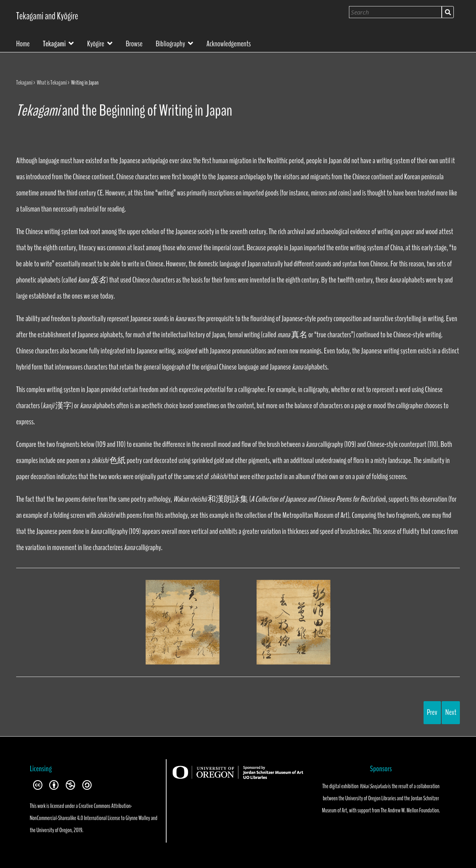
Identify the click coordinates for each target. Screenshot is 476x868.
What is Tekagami (52, 83)
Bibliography (170, 43)
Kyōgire (96, 43)
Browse (134, 43)
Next (451, 712)
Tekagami (54, 43)
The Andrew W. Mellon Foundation (410, 810)
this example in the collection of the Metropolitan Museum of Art (273, 515)
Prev (432, 712)
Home (23, 43)
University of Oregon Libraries (371, 798)
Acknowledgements (229, 43)
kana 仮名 (92, 280)
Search (448, 12)
